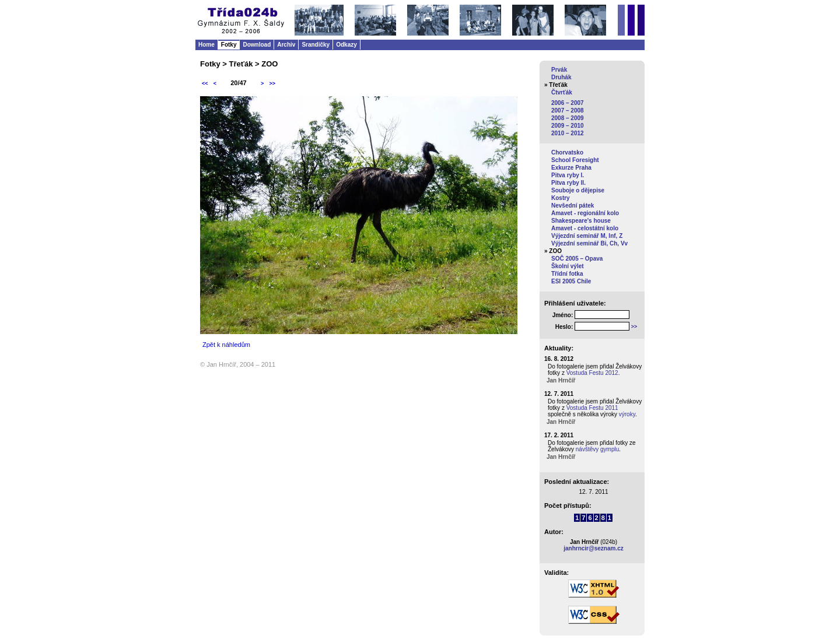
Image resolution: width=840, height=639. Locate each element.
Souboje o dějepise (578, 190)
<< (205, 83)
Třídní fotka (567, 274)
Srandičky (316, 45)
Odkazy (346, 45)
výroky (627, 414)
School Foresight (575, 160)
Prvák (559, 70)
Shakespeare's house (581, 221)
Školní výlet (568, 266)
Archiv (286, 45)
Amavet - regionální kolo (585, 213)
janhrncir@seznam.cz (594, 548)
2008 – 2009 (568, 118)
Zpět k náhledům (226, 345)
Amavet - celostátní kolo (585, 228)
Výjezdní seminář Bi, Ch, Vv (589, 243)
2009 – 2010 (568, 126)
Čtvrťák (562, 92)
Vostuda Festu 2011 (592, 408)
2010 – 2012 (568, 133)
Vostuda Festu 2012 (592, 373)
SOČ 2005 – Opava (577, 259)
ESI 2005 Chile (571, 281)
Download (257, 45)
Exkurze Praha (571, 168)
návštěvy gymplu (597, 449)
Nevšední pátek (573, 206)
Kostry (561, 198)
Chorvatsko (567, 152)
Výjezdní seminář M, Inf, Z (587, 236)
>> (272, 83)
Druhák (561, 77)
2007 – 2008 (568, 110)
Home (206, 45)
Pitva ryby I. (568, 175)
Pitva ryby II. (568, 183)
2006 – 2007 (568, 103)
